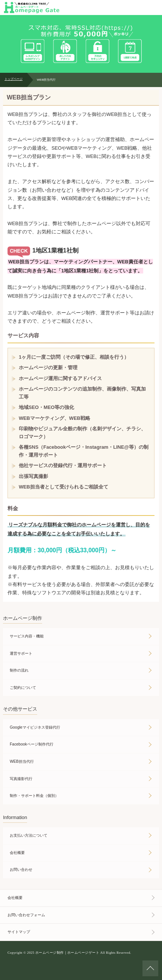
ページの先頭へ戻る (150, 968)
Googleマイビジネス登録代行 (35, 727)
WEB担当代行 (22, 761)
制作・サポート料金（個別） (34, 796)
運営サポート (21, 653)
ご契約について (23, 688)
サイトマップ (19, 932)
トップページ (14, 79)
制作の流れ (19, 670)
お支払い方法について (29, 835)
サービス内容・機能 (27, 636)
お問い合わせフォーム (26, 915)
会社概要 (17, 853)
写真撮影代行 (21, 779)
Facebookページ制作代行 (32, 744)
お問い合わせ (21, 870)
